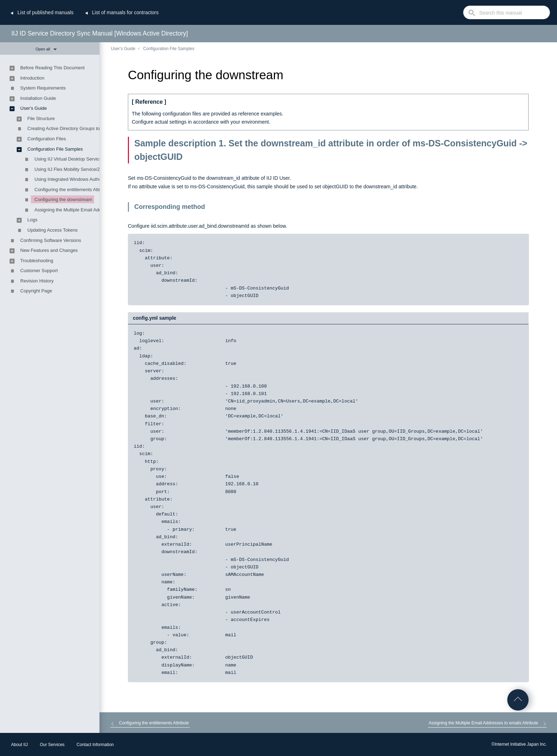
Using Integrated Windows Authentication (77, 179)
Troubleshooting (37, 261)
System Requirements (43, 88)
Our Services (52, 745)
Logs (32, 220)
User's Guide (123, 49)
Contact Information (95, 745)
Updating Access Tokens (52, 230)
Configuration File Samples (169, 49)
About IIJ (19, 745)
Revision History (37, 281)
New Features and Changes (49, 250)
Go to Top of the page (518, 700)
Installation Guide (38, 98)
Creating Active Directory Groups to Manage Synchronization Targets (98, 128)
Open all (46, 49)
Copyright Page (36, 291)
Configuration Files (47, 139)
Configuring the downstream (63, 199)
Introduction (32, 78)
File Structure (41, 118)
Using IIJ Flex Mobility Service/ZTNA (72, 169)
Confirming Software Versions (51, 240)
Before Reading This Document (52, 68)
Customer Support (39, 271)
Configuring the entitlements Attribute (72, 190)
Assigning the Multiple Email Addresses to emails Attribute (94, 210)
